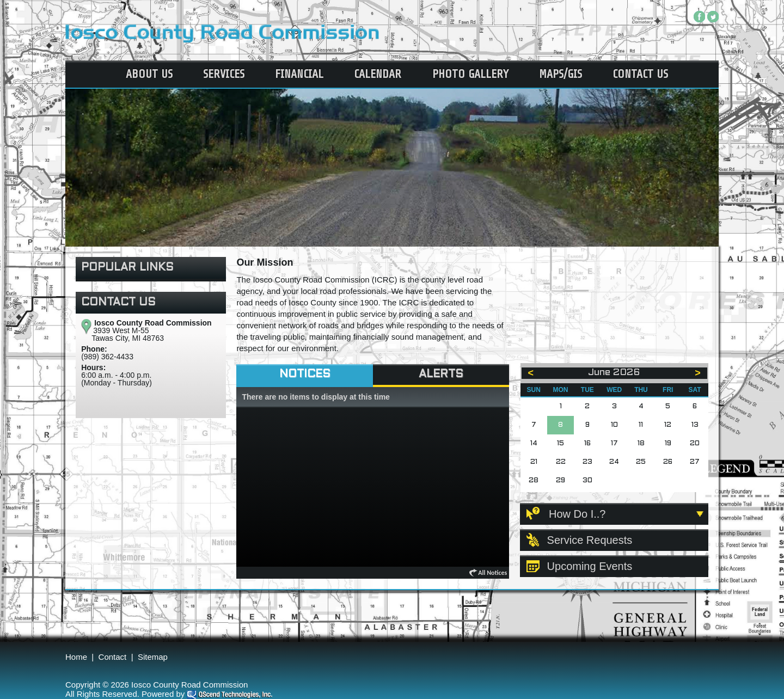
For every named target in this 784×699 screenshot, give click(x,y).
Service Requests (590, 540)
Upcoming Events (590, 566)
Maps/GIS (561, 74)
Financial (299, 74)
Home (76, 657)
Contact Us (640, 74)
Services (224, 74)
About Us (149, 74)
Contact (113, 657)
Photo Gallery (470, 74)
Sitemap (153, 657)
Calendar (378, 74)
